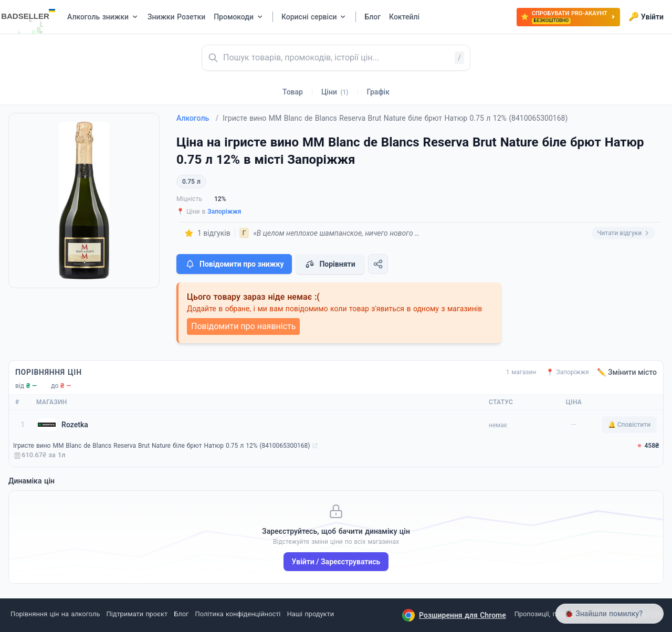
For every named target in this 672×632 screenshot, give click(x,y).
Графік (378, 92)
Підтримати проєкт (137, 614)
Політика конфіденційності (238, 614)
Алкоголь (197, 118)
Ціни (335, 92)
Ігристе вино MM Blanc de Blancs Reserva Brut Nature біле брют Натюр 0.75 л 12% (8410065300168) (161, 446)
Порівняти (330, 264)
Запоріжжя (224, 212)
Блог (181, 614)
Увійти (646, 17)
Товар (293, 92)
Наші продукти (311, 614)
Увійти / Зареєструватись (336, 562)
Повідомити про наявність (243, 326)
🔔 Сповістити (629, 425)
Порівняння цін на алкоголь (55, 614)
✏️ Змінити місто (627, 372)
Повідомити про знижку (234, 264)
